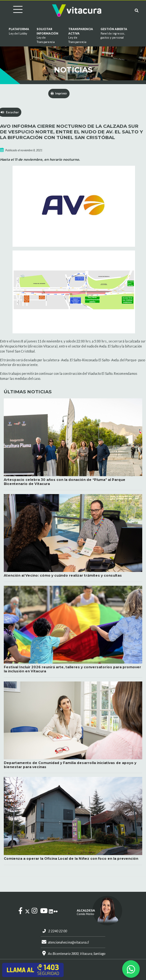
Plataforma (19, 31)
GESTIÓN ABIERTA (116, 34)
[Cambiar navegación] (13, 11)
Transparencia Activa (81, 36)
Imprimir (59, 93)
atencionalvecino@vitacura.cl (68, 942)
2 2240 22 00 (58, 931)
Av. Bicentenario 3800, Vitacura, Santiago (77, 954)
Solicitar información (49, 36)
